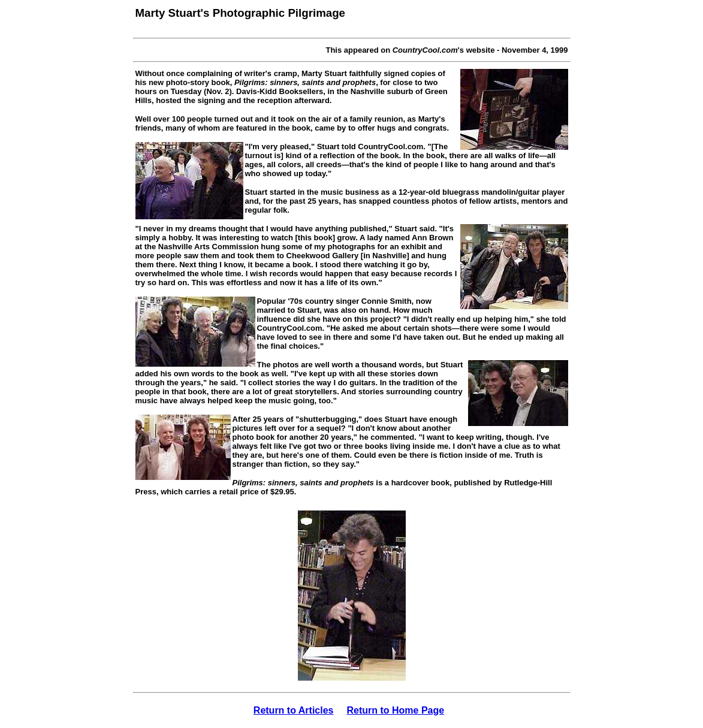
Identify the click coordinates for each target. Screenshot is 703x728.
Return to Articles (294, 710)
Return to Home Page (395, 710)
